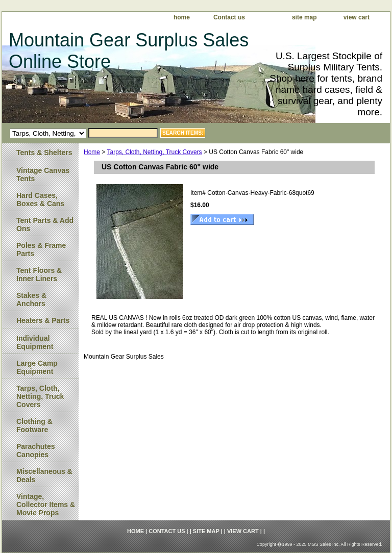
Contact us (229, 17)
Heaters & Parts (43, 320)
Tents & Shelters (44, 153)
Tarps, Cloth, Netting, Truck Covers (154, 152)
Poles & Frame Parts (41, 249)
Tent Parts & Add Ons (45, 224)
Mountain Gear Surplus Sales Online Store (129, 51)
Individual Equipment (35, 342)
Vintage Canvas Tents (43, 174)
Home (92, 152)
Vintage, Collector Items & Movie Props (46, 505)
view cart (357, 17)
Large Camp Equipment (37, 367)
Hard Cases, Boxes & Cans (40, 199)
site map (304, 17)
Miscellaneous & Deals (44, 475)
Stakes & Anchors (31, 299)
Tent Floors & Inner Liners (39, 274)
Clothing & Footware (34, 425)
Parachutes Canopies (35, 450)
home (182, 17)
